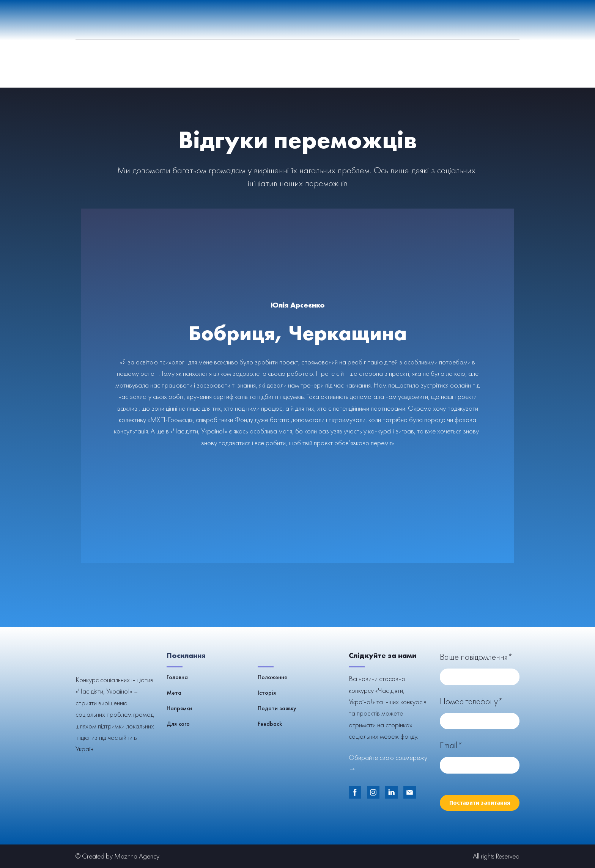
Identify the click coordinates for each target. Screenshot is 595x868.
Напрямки (179, 708)
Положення (272, 677)
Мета (174, 693)
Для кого (178, 724)
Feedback (270, 724)
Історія (267, 693)
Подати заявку (277, 708)
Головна (177, 677)
